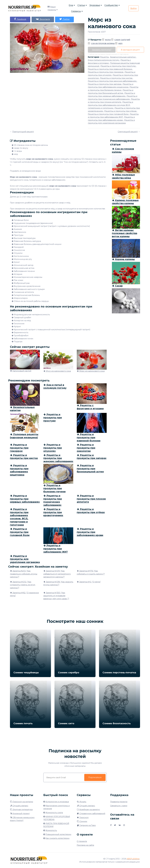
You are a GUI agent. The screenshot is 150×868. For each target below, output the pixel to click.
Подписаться (95, 777)
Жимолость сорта (54, 813)
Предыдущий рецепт (23, 132)
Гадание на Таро (86, 825)
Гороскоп (83, 818)
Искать (82, 802)
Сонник (82, 821)
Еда (71, 5)
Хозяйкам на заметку (88, 810)
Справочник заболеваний (91, 814)
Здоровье (95, 5)
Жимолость (51, 830)
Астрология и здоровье (57, 802)
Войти (134, 8)
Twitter (65, 19)
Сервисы (76, 11)
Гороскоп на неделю (22, 802)
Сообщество (111, 5)
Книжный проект (20, 814)
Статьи (81, 5)
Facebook (20, 19)
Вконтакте (43, 19)
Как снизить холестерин (57, 838)
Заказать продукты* (102, 50)
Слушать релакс (19, 806)
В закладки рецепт (130, 50)
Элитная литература (21, 810)
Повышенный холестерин (58, 834)
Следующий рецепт (128, 132)
